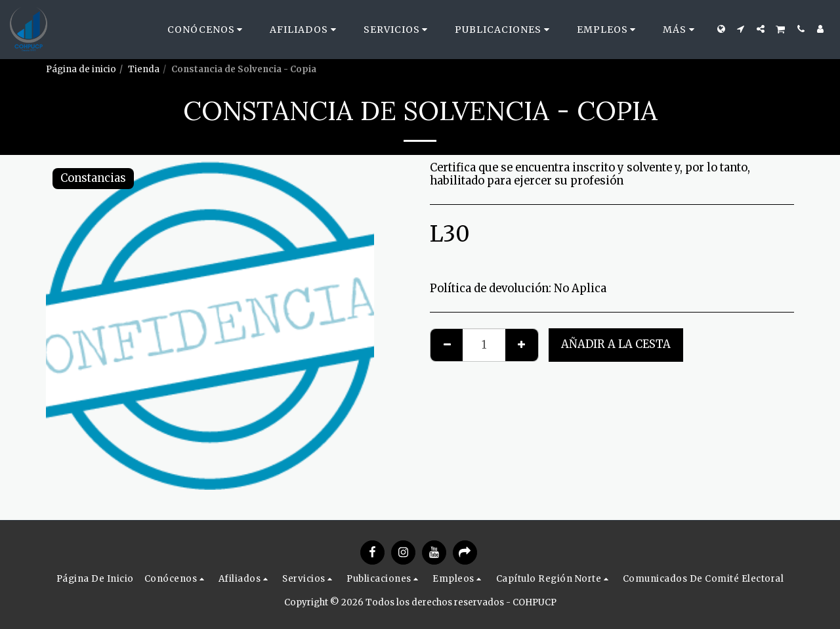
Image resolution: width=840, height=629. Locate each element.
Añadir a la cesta (616, 344)
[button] (207, 30)
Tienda (144, 69)
